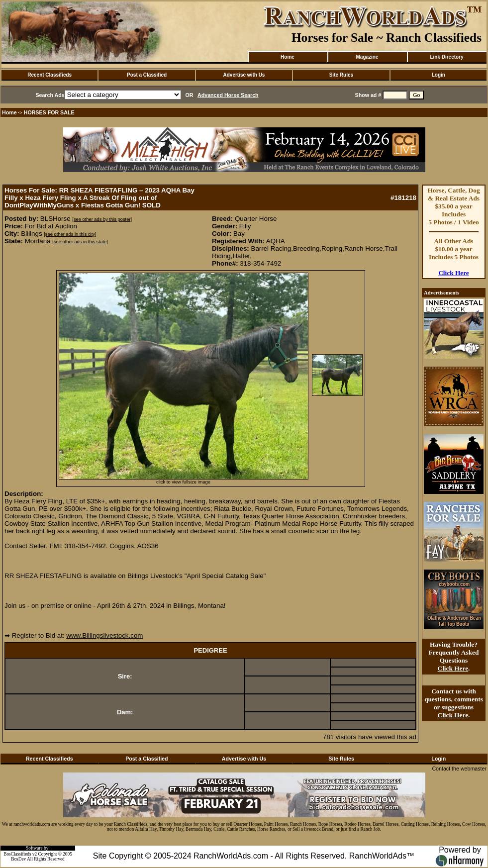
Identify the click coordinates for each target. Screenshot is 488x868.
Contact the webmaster (459, 769)
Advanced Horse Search (228, 95)
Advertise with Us (244, 75)
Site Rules (341, 75)
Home (288, 57)
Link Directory (446, 57)
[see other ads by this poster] (102, 219)
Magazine (367, 57)
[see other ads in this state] (80, 242)
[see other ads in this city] (70, 234)
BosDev (18, 859)
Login (439, 75)
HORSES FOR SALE (49, 112)
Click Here (454, 273)
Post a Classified (147, 75)
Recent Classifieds (49, 75)
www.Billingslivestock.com (104, 635)
